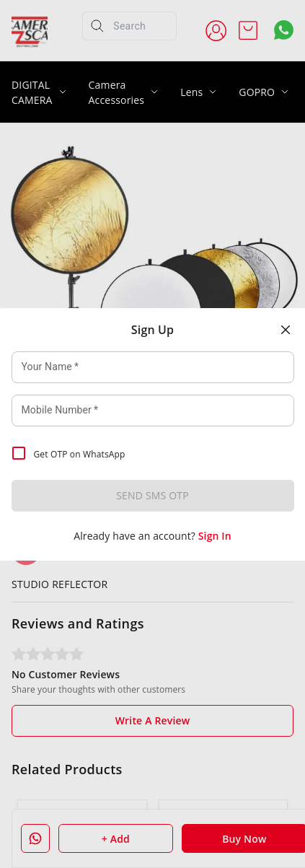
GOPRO (257, 92)
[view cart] (248, 30)
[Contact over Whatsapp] (284, 30)
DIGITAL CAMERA (32, 92)
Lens (191, 92)
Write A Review (153, 720)
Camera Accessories (117, 92)
